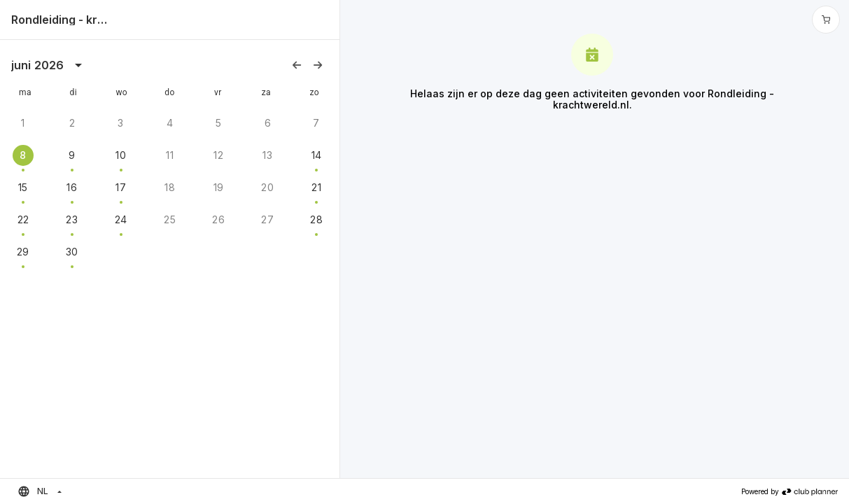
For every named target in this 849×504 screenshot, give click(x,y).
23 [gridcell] (72, 219)
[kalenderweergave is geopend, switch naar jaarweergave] (78, 65)
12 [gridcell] (218, 155)
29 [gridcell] (23, 252)
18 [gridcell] (170, 187)
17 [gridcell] (121, 187)
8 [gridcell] (23, 155)
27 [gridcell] (267, 219)
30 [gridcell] (72, 252)
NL (33, 491)
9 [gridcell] (72, 155)
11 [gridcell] (170, 155)
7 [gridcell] (316, 123)
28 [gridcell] (316, 219)
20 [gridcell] (267, 187)
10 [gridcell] (121, 155)
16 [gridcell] (72, 187)
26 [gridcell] (218, 219)
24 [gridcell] (121, 219)
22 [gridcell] (23, 219)
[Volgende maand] (318, 65)
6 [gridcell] (268, 123)
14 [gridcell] (317, 155)
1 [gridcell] (23, 123)
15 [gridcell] (23, 187)
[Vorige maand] (297, 65)
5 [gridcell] (218, 123)
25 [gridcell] (170, 219)
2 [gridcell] (72, 123)
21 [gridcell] (316, 187)
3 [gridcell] (120, 123)
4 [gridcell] (170, 123)
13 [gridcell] (267, 155)
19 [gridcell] (219, 187)
